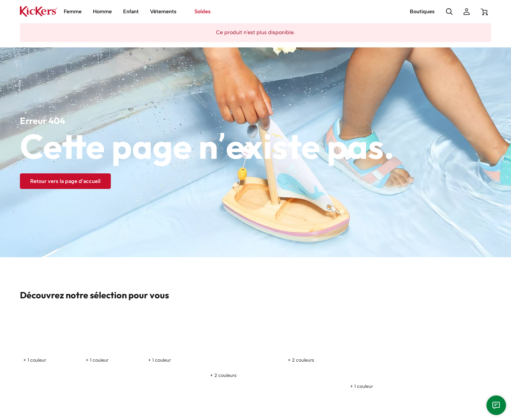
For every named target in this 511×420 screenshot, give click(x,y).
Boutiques (422, 11)
